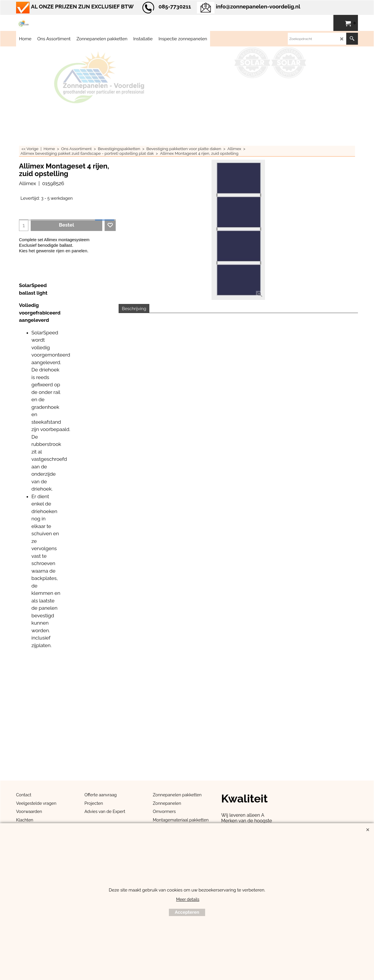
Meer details (188, 899)
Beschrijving (134, 309)
